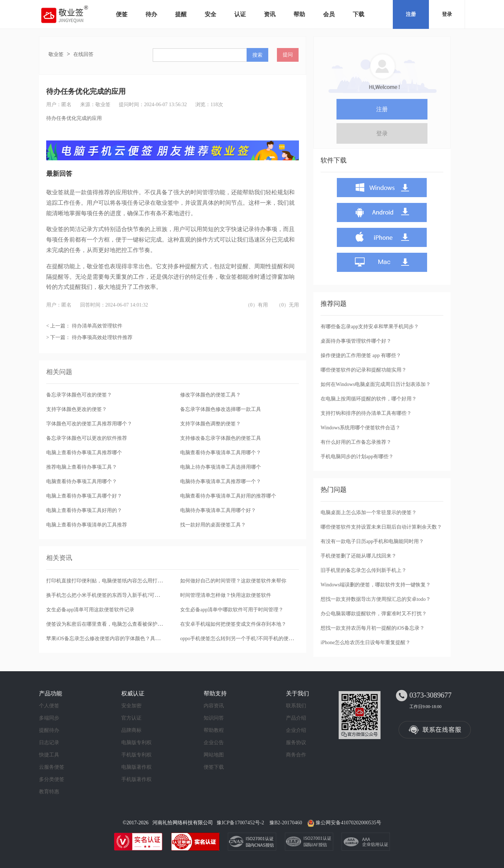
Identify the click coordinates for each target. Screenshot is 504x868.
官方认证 (131, 718)
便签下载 (214, 767)
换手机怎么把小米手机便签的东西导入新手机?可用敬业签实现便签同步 (126, 595)
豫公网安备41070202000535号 (348, 823)
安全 (210, 14)
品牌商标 (131, 730)
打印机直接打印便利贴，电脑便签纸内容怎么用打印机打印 (112, 581)
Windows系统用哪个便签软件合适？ (360, 428)
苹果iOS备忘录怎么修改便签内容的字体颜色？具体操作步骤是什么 (121, 639)
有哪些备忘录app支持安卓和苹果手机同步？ (370, 327)
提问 (288, 55)
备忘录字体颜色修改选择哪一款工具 (221, 409)
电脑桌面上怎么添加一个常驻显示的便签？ (369, 513)
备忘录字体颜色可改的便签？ (79, 395)
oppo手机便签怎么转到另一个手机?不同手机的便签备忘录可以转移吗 (257, 639)
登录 (447, 14)
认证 (240, 14)
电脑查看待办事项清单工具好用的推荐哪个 (228, 496)
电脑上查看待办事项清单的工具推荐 (87, 525)
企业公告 (214, 743)
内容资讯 (214, 706)
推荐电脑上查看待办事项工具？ (82, 467)
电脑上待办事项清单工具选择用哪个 (221, 467)
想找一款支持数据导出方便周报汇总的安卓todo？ (376, 599)
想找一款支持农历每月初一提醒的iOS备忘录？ (373, 628)
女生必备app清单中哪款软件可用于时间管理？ (232, 610)
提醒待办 (49, 730)
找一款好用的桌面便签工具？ (213, 525)
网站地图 (214, 755)
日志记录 (49, 743)
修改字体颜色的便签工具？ (210, 395)
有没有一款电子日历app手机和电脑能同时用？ (372, 541)
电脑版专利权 (136, 743)
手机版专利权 (136, 755)
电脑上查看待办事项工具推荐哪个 (84, 453)
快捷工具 (49, 755)
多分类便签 (52, 779)
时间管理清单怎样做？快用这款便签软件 (226, 595)
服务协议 (296, 743)
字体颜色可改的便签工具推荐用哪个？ (89, 424)
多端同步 (49, 718)
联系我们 (296, 706)
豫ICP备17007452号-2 (240, 823)
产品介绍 (296, 718)
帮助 (299, 14)
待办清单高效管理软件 (97, 326)
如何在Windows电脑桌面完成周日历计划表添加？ (376, 384)
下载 (359, 14)
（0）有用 (257, 305)
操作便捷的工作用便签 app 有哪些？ (361, 355)
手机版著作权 (136, 779)
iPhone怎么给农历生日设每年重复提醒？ (366, 643)
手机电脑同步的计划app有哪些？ (357, 457)
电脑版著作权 (136, 767)
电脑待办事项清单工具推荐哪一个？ (221, 481)
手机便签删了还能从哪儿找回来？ (359, 556)
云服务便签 (52, 767)
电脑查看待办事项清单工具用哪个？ (221, 453)
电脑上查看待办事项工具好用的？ (84, 510)
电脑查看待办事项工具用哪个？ (82, 481)
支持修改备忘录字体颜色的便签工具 (221, 438)
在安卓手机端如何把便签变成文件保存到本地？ (233, 624)
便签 (122, 14)
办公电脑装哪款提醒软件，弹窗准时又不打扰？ (374, 614)
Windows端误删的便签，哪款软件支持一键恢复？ (376, 585)
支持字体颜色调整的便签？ (210, 424)
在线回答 (83, 54)
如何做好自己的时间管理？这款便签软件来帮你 (233, 581)
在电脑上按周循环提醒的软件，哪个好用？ (369, 399)
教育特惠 (49, 792)
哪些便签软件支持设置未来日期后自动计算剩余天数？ (381, 527)
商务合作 (296, 755)
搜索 (257, 55)
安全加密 (131, 706)
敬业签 (56, 54)
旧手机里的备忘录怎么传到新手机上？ (364, 570)
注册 (411, 14)
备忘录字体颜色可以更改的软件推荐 (87, 438)
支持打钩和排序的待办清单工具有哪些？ (366, 413)
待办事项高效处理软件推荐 (102, 337)
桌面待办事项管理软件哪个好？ (356, 341)
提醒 (181, 14)
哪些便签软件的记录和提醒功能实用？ (364, 370)
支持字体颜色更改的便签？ (77, 409)
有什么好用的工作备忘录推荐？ (356, 442)
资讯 (270, 14)
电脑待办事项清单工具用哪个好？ (218, 510)
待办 (151, 14)
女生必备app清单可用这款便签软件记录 (90, 610)
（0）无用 (288, 305)
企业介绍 (296, 730)
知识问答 (214, 718)
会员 (329, 14)
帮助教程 (214, 730)
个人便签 (49, 706)
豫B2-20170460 (286, 823)
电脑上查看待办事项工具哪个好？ (84, 496)
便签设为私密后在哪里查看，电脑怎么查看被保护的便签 (109, 624)
